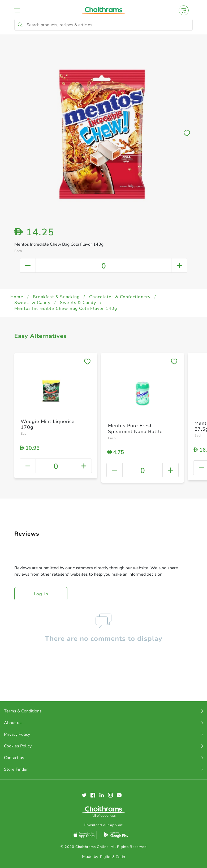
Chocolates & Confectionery (120, 297)
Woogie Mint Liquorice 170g (48, 424)
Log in (41, 594)
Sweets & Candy (32, 303)
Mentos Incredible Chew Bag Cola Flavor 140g (66, 309)
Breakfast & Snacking (56, 297)
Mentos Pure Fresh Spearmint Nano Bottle (135, 429)
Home (17, 297)
